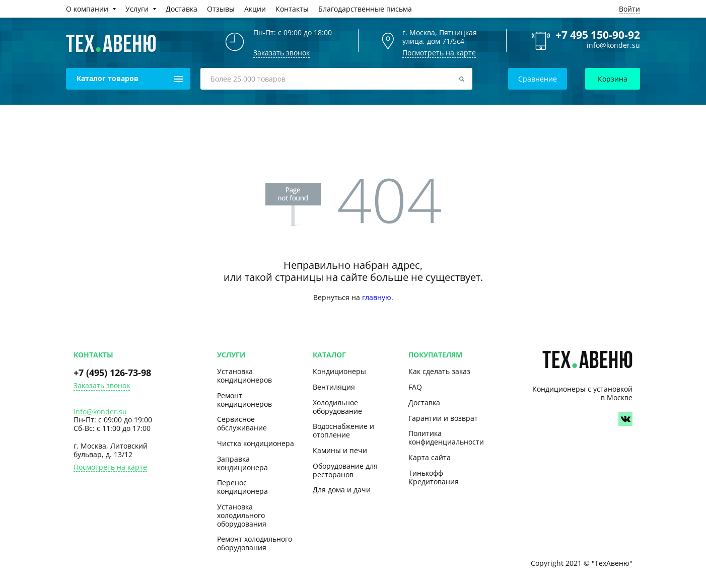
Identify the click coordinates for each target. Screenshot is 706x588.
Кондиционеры (339, 371)
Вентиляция (334, 387)
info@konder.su (613, 46)
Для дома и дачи (342, 490)
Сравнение (538, 79)
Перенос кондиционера (242, 487)
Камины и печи (340, 450)
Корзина (613, 79)
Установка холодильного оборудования (242, 515)
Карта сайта (430, 457)
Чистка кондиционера (256, 443)
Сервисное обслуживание (242, 423)
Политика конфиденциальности (446, 437)
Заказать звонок (102, 386)
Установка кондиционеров (244, 376)
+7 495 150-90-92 (598, 35)
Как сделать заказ (439, 371)
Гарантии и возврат (443, 418)
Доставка (424, 402)
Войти (629, 9)
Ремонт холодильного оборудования (255, 543)
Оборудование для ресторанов (345, 470)
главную (377, 297)
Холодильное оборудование (337, 407)
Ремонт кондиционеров (244, 400)
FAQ (415, 387)
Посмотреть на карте (439, 53)
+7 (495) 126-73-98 (112, 373)
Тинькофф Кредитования (434, 477)
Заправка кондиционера (242, 463)
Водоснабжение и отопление (343, 430)
